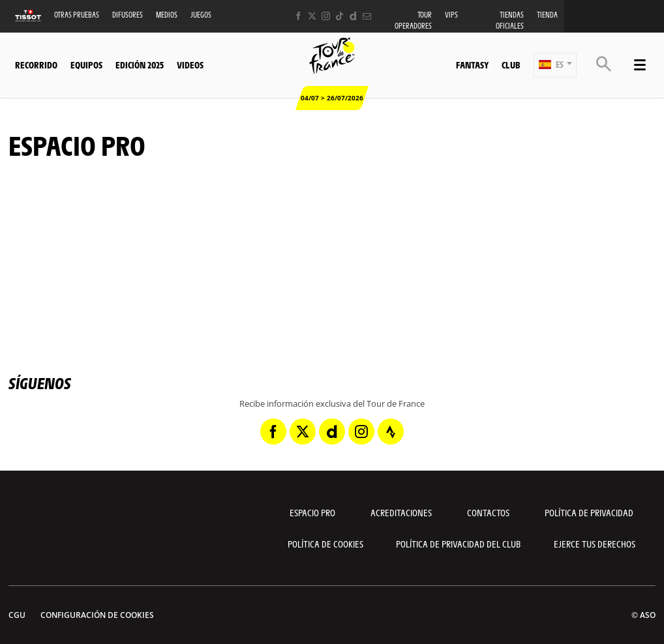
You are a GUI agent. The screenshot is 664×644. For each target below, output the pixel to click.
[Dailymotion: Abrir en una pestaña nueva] (353, 16)
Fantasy (472, 65)
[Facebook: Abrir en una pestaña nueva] (298, 16)
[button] (555, 65)
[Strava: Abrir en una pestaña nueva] (391, 432)
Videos (190, 65)
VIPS (451, 15)
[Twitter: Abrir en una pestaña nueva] (312, 16)
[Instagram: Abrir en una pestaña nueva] (326, 16)
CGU (17, 615)
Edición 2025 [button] (140, 65)
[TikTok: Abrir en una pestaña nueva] (340, 16)
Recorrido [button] (36, 65)
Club (511, 65)
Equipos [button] (86, 65)
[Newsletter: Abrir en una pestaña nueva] (367, 16)
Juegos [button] (201, 15)
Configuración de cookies (97, 615)
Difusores (128, 15)
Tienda (547, 15)
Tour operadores (413, 20)
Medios (167, 15)
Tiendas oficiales (510, 20)
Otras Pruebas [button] (77, 15)
